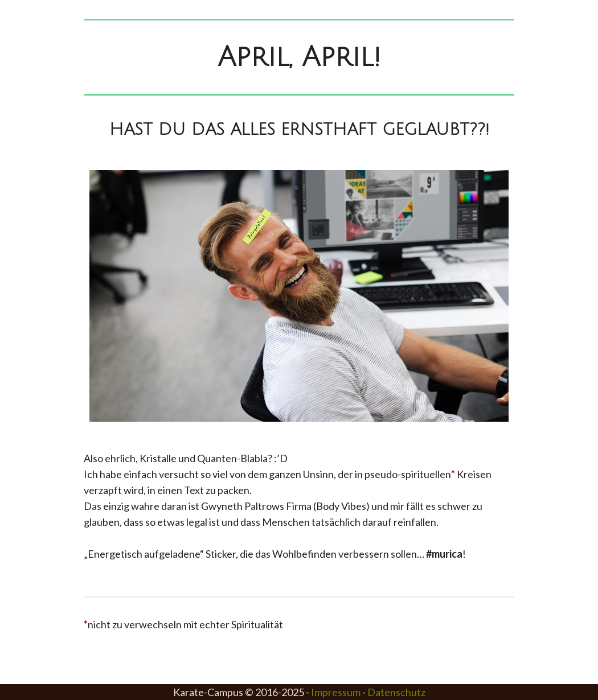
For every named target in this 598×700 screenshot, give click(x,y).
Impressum (336, 692)
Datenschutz (396, 692)
